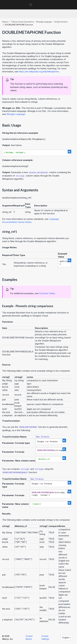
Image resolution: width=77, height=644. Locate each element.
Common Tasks (47, 293)
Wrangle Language (44, 22)
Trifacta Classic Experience (22, 22)
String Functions (61, 22)
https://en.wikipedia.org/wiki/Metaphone (39, 72)
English (67, 638)
